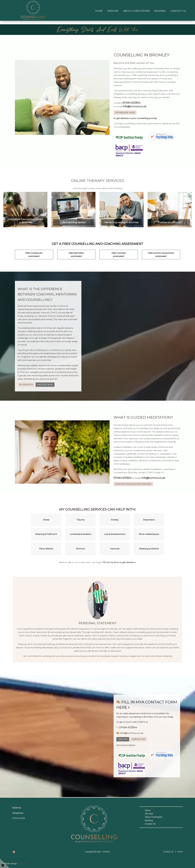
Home (99, 11)
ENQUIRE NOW (45, 385)
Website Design (10, 863)
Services (113, 11)
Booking (160, 11)
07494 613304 (19, 818)
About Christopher (136, 11)
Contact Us (178, 11)
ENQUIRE (123, 739)
